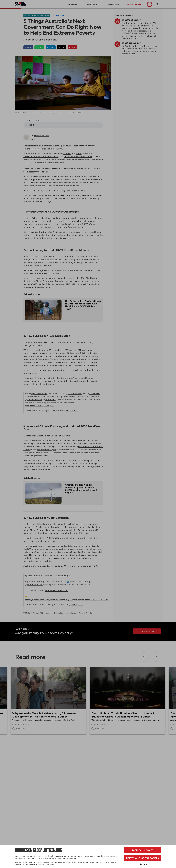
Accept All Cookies (142, 850)
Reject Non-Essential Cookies (142, 858)
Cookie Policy (142, 864)
